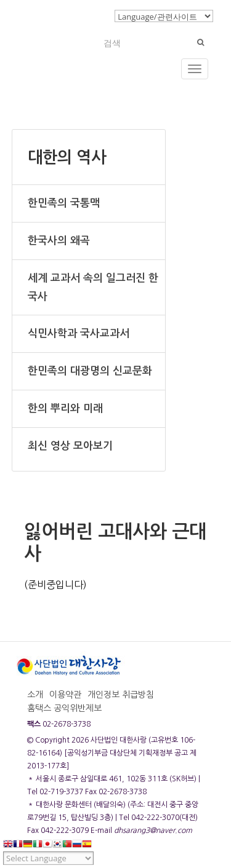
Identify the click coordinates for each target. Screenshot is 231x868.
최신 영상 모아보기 (70, 446)
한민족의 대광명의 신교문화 (90, 371)
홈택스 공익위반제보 (64, 708)
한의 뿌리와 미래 (65, 408)
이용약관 (65, 695)
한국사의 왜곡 (59, 241)
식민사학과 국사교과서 (79, 333)
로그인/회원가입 (77, 15)
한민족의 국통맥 (64, 203)
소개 (35, 695)
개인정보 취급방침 (121, 695)
